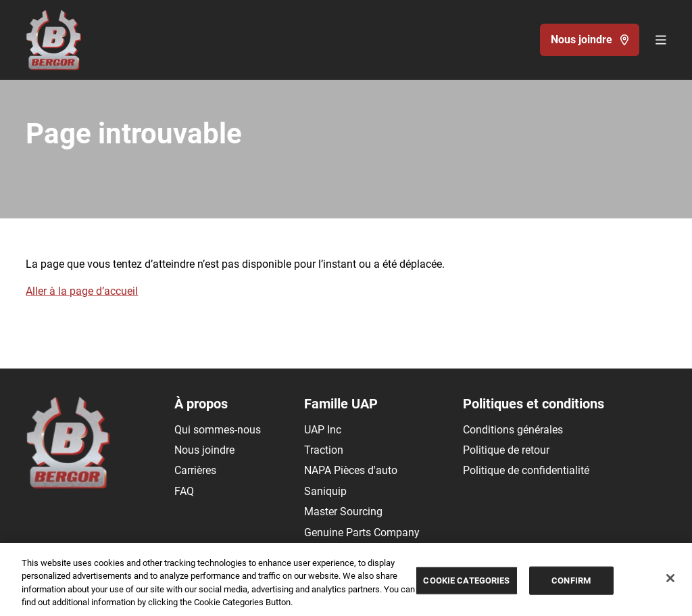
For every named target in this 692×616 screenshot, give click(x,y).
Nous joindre (204, 450)
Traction (324, 450)
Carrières (195, 470)
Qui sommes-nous (218, 430)
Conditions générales (513, 430)
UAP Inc (323, 430)
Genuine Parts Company (362, 532)
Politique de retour (506, 450)
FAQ (184, 491)
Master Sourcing (343, 512)
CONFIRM (571, 581)
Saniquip (325, 491)
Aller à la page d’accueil (82, 291)
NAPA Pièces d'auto (351, 470)
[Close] (670, 578)
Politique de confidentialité (526, 470)
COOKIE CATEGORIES (466, 581)
